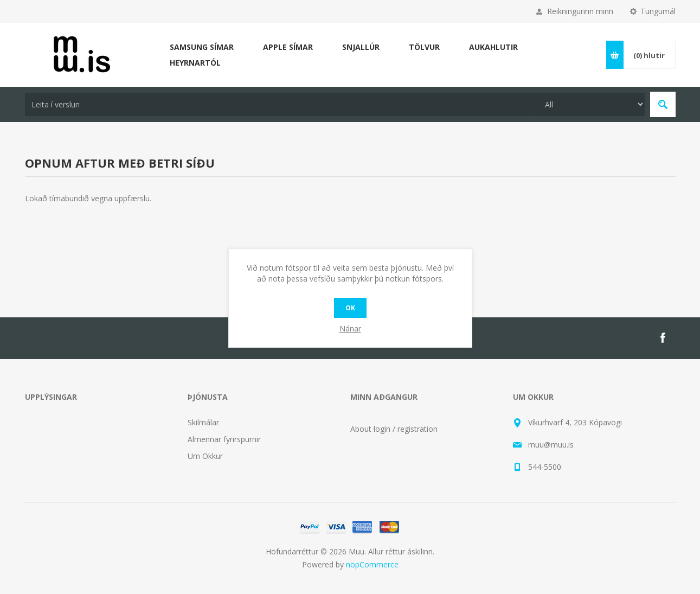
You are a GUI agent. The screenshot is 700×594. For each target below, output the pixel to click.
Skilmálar (203, 422)
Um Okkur (205, 456)
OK (350, 308)
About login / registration (394, 429)
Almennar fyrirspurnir (224, 439)
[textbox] (280, 104)
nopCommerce (372, 564)
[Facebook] (663, 338)
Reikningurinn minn (580, 11)
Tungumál (658, 11)
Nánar (350, 328)
